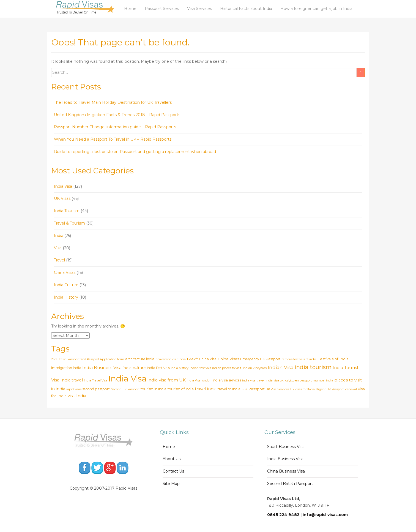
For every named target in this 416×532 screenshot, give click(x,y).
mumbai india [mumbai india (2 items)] (323, 380)
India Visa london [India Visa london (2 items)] (199, 380)
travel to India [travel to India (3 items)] (229, 389)
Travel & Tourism (69, 223)
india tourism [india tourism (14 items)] (313, 367)
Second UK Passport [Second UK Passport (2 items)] (125, 389)
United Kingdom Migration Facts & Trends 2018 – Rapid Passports (117, 115)
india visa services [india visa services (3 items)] (227, 380)
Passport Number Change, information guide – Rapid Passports (115, 127)
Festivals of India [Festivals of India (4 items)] (333, 359)
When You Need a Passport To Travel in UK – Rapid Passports (113, 139)
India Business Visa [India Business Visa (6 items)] (102, 368)
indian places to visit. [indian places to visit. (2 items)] (227, 368)
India (59, 236)
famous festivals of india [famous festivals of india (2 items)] (299, 359)
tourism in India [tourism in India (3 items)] (154, 389)
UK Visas (62, 198)
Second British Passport (290, 484)
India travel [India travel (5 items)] (72, 380)
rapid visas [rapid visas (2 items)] (74, 389)
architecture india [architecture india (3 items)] (140, 359)
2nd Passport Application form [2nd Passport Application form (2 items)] (102, 359)
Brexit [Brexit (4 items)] (192, 359)
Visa (58, 248)
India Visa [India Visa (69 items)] (128, 379)
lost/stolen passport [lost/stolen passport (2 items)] (298, 380)
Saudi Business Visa (286, 447)
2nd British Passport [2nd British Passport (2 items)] (65, 359)
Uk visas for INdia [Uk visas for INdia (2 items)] (303, 389)
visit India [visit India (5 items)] (77, 396)
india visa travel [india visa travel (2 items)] (253, 380)
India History (66, 297)
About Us (172, 459)
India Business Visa (285, 459)
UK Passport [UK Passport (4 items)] (253, 389)
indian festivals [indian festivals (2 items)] (200, 368)
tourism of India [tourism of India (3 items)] (181, 389)
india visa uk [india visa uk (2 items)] (274, 380)
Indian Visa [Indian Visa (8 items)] (281, 367)
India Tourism (67, 211)
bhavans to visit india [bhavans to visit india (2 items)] (171, 359)
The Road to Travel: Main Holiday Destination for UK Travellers (113, 102)
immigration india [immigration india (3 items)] (66, 368)
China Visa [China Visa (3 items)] (208, 359)
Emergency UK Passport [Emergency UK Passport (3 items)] (260, 359)
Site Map (171, 484)
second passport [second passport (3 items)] (96, 389)
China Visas (65, 272)
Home (169, 447)
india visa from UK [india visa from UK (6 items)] (167, 380)
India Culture (66, 285)
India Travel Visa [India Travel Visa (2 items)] (96, 380)
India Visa (63, 186)
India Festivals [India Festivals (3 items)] (158, 368)
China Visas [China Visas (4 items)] (228, 359)
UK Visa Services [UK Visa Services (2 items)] (277, 389)
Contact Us (173, 471)
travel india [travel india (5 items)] (206, 389)
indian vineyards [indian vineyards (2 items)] (255, 368)
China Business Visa (286, 471)
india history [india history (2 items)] (180, 368)
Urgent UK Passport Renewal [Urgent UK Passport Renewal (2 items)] (336, 389)
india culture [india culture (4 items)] (134, 368)
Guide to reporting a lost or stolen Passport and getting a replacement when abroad (135, 152)
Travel (59, 260)
